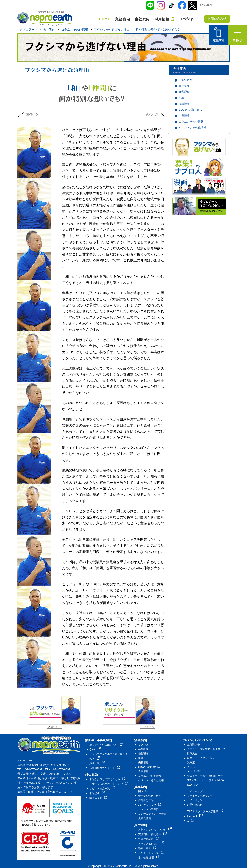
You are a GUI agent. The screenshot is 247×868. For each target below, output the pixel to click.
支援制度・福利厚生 (152, 834)
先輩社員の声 (149, 839)
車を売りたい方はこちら (106, 745)
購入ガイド (98, 798)
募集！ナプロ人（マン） (155, 830)
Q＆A (95, 750)
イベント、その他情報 (192, 128)
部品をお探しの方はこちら (107, 779)
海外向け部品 (146, 800)
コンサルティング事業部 (152, 814)
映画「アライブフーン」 (201, 758)
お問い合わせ (195, 805)
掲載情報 (184, 104)
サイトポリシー (196, 800)
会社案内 (49, 30)
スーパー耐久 (195, 771)
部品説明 (97, 793)
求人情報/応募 (149, 858)
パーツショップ (150, 805)
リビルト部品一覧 (102, 789)
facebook (195, 816)
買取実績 (97, 763)
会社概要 (184, 86)
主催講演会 (193, 745)
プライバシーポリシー (200, 796)
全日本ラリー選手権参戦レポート (206, 776)
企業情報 (184, 116)
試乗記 (191, 762)
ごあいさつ (186, 80)
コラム (191, 767)
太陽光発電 (145, 818)
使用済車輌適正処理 (150, 796)
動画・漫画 (147, 848)
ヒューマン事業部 (148, 809)
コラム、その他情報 (75, 30)
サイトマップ (195, 791)
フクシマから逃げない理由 (112, 30)
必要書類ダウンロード (105, 768)
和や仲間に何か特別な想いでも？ (158, 30)
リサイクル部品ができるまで (109, 784)
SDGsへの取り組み (191, 110)
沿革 (181, 98)
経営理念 (184, 92)
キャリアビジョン (151, 844)
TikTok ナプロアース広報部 (205, 812)
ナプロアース (28, 30)
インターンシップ (151, 853)
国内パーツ (145, 791)
